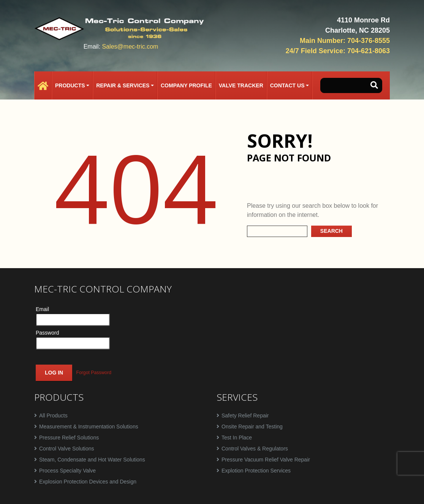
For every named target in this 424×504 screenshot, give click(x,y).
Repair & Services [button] (123, 85)
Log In (54, 373)
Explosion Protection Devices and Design (88, 482)
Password (47, 333)
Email (42, 309)
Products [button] (70, 85)
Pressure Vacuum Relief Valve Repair (266, 460)
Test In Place (237, 438)
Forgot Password (94, 373)
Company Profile (186, 85)
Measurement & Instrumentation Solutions (89, 427)
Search (331, 231)
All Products (53, 416)
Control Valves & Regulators (255, 449)
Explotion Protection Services (256, 471)
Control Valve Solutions (66, 449)
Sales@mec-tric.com (130, 47)
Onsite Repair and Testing (252, 427)
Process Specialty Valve (67, 471)
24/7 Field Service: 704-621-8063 (338, 51)
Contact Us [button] (287, 85)
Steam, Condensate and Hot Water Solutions (92, 460)
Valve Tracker (241, 85)
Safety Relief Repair (245, 416)
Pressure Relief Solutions (69, 438)
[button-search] (374, 86)
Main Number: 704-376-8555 (345, 41)
